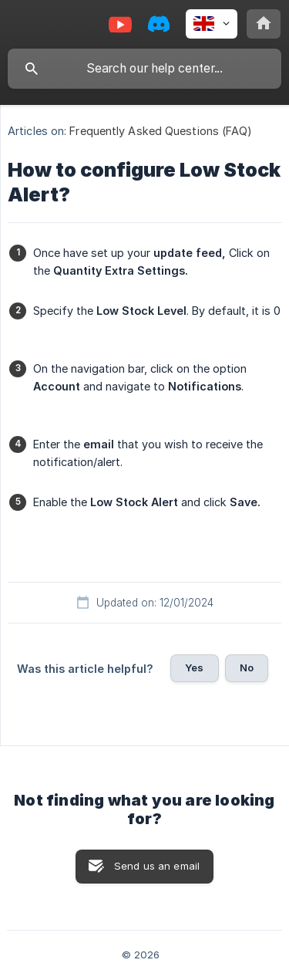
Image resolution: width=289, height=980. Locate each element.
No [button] (247, 667)
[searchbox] (144, 69)
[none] (212, 24)
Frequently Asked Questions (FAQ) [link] (161, 131)
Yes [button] (194, 667)
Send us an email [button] (157, 866)
